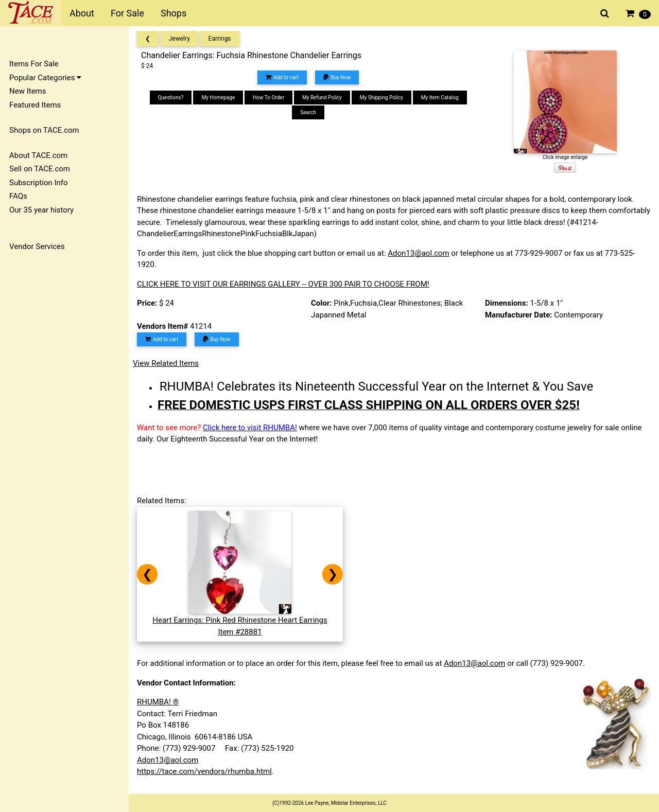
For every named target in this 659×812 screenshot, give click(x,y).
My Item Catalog (440, 98)
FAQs (18, 196)
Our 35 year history (41, 210)
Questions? (171, 98)
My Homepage (218, 98)
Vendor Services (37, 246)
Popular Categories (45, 78)
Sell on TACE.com (40, 169)
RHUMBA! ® (158, 702)
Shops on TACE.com (44, 130)
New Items (28, 91)
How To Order (268, 98)
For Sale (127, 13)
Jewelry (179, 39)
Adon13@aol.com (418, 253)
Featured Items (35, 105)
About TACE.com (38, 155)
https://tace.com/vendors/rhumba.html (204, 771)
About (82, 13)
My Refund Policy (322, 98)
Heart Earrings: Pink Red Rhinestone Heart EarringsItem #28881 (240, 620)
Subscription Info (39, 183)
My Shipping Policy (381, 98)
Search (308, 112)
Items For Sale (34, 64)
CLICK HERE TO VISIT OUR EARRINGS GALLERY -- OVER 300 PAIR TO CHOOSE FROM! (283, 284)
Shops (174, 13)
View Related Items (166, 363)
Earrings (220, 39)
